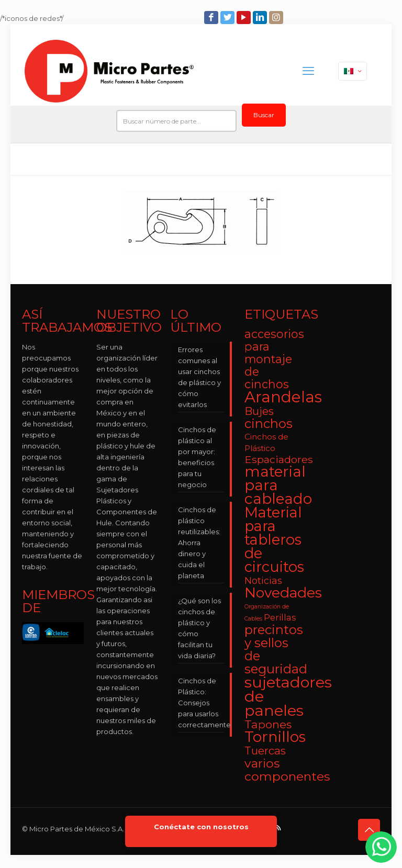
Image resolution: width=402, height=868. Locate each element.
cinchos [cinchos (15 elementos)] (269, 424)
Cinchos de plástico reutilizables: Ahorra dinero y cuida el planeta (199, 543)
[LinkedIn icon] (261, 18)
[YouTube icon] (245, 18)
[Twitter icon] (228, 18)
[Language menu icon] (353, 71)
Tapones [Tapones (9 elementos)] (268, 724)
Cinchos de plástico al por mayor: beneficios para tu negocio (197, 457)
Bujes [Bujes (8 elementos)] (259, 411)
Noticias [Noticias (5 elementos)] (263, 580)
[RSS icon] (279, 827)
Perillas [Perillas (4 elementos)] (280, 617)
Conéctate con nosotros (201, 827)
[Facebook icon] (212, 18)
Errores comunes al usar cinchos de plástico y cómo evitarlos (199, 377)
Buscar (264, 115)
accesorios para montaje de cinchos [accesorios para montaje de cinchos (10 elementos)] (274, 359)
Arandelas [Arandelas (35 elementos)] (283, 397)
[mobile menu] (308, 71)
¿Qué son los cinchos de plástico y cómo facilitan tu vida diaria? (199, 628)
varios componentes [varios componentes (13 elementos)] (287, 770)
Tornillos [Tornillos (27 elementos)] (275, 737)
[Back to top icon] (369, 830)
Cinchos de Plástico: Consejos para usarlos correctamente (201, 703)
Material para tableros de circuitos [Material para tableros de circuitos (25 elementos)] (274, 540)
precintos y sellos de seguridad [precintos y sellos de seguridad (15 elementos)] (276, 649)
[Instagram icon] (277, 18)
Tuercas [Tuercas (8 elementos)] (265, 751)
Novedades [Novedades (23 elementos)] (283, 593)
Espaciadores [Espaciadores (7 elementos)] (279, 459)
